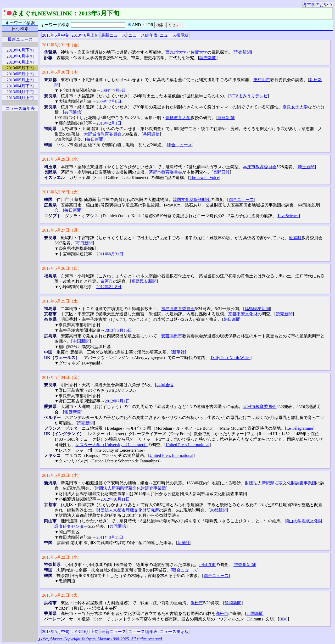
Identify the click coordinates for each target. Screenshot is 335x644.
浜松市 (197, 603)
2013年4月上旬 (20, 98)
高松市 (222, 614)
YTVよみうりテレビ (249, 96)
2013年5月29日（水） (62, 159)
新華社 (178, 352)
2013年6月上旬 (85, 35)
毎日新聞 (226, 118)
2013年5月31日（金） (62, 45)
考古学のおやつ (317, 5)
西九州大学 (176, 52)
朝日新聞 (232, 319)
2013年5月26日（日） (62, 268)
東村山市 (262, 80)
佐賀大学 (199, 52)
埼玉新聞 (306, 167)
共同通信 (73, 112)
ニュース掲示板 (174, 35)
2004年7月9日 (113, 90)
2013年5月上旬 (20, 80)
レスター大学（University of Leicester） (111, 445)
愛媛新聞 (73, 412)
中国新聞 (81, 341)
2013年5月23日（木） (62, 475)
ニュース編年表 (143, 35)
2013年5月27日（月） (62, 230)
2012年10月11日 (115, 499)
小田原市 (207, 565)
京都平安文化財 (243, 314)
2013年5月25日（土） (62, 301)
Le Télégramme (300, 428)
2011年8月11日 (110, 537)
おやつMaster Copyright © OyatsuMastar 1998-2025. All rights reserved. (100, 639)
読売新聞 (242, 52)
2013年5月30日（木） (62, 72)
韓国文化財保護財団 (192, 200)
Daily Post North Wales (230, 358)
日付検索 (20, 29)
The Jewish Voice (204, 178)
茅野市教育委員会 (165, 172)
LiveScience (288, 216)
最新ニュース (114, 35)
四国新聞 (255, 614)
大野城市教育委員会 (103, 134)
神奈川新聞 (244, 565)
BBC (283, 619)
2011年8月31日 (110, 254)
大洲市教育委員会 (260, 407)
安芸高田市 (172, 336)
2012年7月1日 (117, 401)
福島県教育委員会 (178, 309)
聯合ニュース (180, 145)
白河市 (107, 281)
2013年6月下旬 (20, 50)
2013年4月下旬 (20, 86)
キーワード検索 (20, 23)
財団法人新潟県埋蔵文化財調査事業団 (281, 483)
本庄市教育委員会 (260, 167)
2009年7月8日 (109, 101)
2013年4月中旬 (20, 92)
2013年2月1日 (109, 123)
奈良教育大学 (178, 118)
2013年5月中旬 (56, 35)
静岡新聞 (233, 603)
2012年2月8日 (109, 287)
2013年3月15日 (118, 330)
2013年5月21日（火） (62, 595)
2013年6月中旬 (20, 56)
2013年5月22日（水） (62, 557)
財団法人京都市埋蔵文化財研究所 (128, 510)
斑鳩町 (295, 238)
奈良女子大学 (295, 107)
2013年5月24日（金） (62, 377)
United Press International (188, 445)
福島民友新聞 (144, 281)
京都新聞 (218, 510)
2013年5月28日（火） (62, 192)
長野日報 (221, 172)
